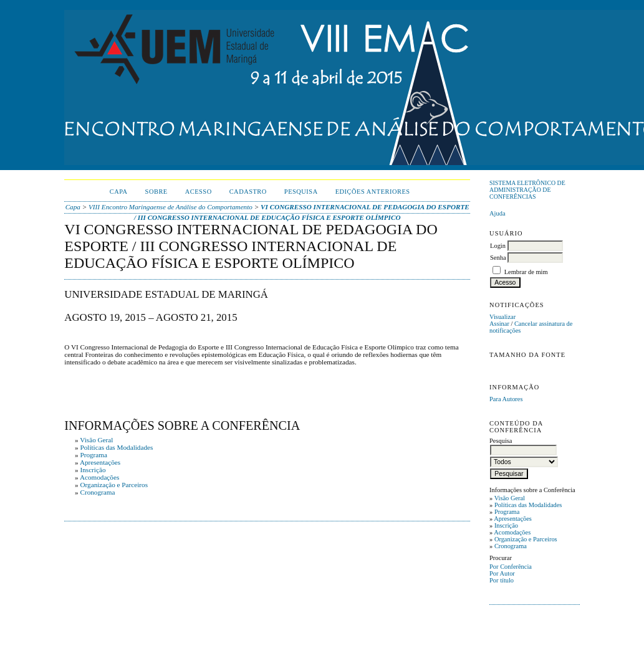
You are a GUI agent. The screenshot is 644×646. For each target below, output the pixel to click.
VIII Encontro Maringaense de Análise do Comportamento (171, 207)
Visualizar (502, 317)
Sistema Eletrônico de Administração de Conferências (527, 190)
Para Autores (506, 399)
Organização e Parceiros (526, 539)
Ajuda (497, 213)
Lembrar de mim (526, 272)
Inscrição (506, 525)
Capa (119, 192)
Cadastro (248, 192)
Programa (507, 512)
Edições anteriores (373, 192)
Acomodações (512, 532)
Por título (502, 580)
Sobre (156, 192)
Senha (498, 258)
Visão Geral (510, 498)
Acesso (199, 192)
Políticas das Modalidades (528, 505)
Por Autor (502, 573)
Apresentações (513, 519)
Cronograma (511, 546)
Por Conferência (511, 567)
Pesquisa (301, 192)
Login (498, 246)
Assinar (499, 324)
